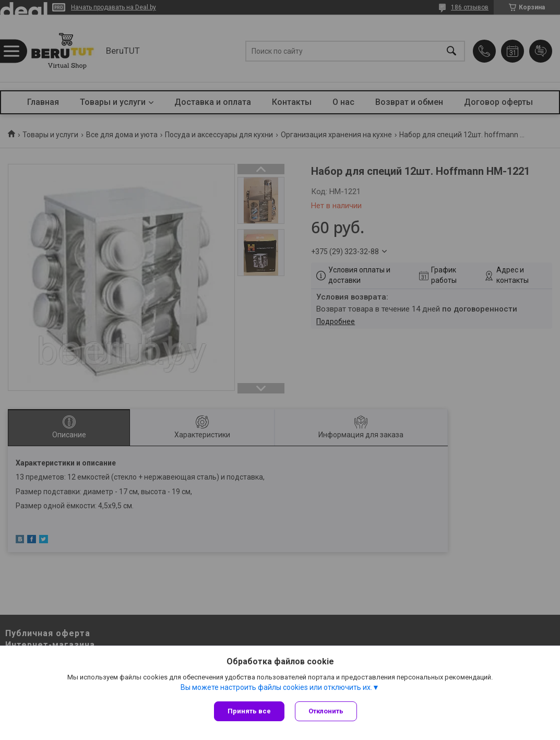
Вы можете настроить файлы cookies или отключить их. (276, 687)
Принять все (249, 711)
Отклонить (326, 711)
